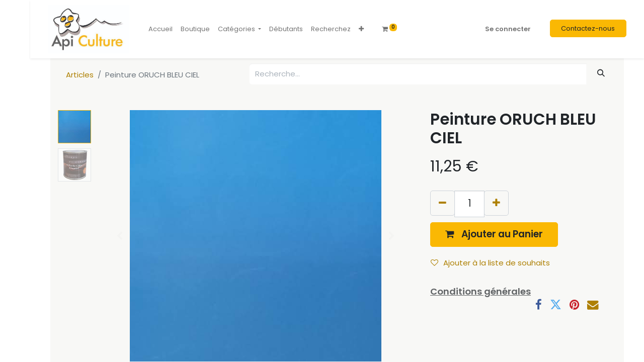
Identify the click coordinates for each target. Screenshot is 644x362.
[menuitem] (160, 29)
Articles (80, 75)
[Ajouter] (496, 203)
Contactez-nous (588, 28)
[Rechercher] (601, 73)
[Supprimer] (442, 203)
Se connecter (508, 29)
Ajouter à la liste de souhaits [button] (490, 263)
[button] (361, 29)
